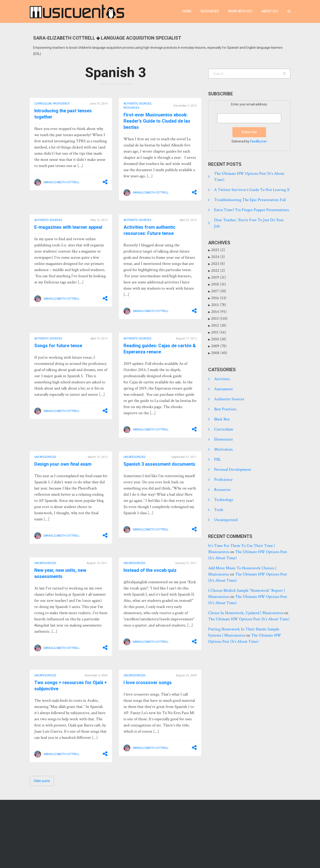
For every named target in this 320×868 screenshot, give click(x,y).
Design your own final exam (63, 464)
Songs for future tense (58, 346)
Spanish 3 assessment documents (159, 464)
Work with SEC (240, 11)
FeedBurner (258, 141)
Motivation (223, 449)
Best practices (225, 409)
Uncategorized (45, 457)
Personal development (233, 469)
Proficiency (61, 104)
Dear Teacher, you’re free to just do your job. (249, 223)
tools (219, 510)
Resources (210, 11)
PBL (218, 459)
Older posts (42, 781)
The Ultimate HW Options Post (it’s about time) (249, 177)
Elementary (223, 439)
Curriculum (43, 104)
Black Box (222, 419)
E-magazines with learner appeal (68, 227)
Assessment (223, 389)
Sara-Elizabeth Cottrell (61, 182)
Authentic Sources (137, 104)
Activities (222, 379)
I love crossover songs (148, 683)
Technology (224, 500)
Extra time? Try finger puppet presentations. (252, 210)
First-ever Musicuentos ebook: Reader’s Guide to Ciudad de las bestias (157, 121)
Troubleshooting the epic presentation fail (250, 200)
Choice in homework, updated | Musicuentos (246, 613)
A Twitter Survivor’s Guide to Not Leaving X (252, 190)
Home (187, 11)
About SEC (270, 11)
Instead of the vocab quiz (150, 570)
